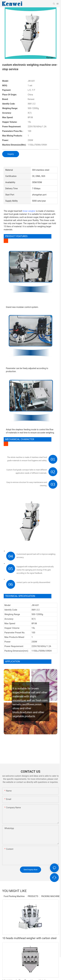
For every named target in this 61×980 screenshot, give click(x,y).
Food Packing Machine (14, 896)
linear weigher (29, 211)
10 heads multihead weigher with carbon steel (29, 938)
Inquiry (11, 154)
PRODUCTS (33, 896)
